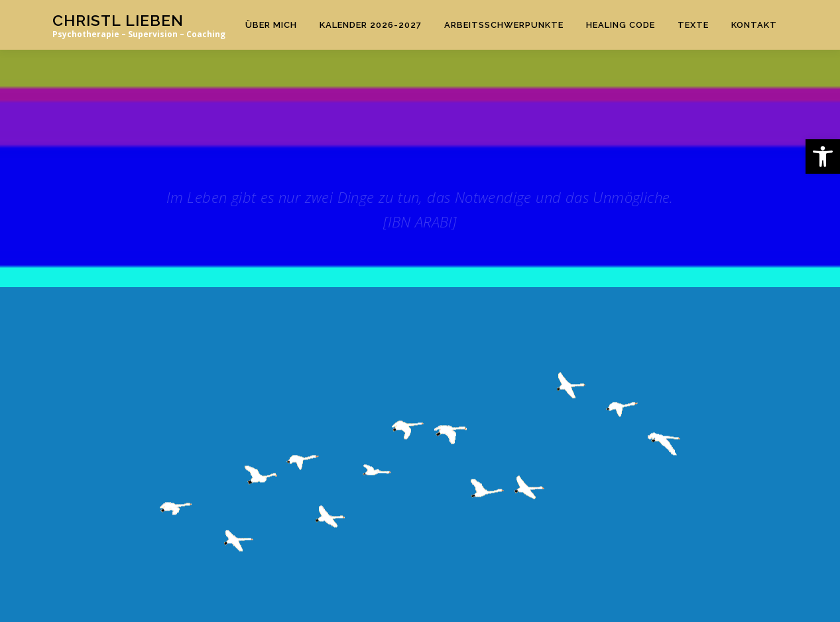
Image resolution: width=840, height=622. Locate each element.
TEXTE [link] (693, 25)
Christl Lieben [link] (118, 20)
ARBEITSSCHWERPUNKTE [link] (504, 25)
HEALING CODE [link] (621, 25)
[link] (823, 156)
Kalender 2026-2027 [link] (371, 25)
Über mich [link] (271, 25)
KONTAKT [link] (754, 25)
